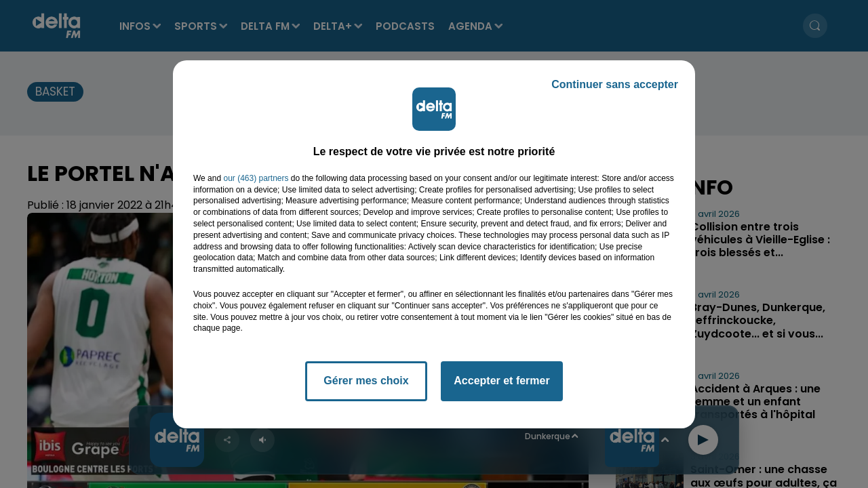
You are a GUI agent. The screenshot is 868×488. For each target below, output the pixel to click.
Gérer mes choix (366, 381)
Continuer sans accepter (615, 84)
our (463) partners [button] (256, 178)
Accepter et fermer (501, 381)
